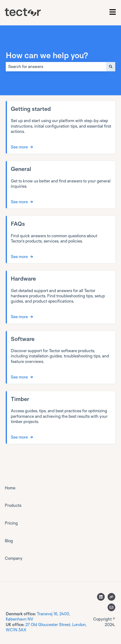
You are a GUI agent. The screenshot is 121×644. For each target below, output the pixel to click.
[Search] (111, 67)
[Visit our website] (111, 597)
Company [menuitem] (14, 558)
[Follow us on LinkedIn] (101, 597)
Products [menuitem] (13, 505)
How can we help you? (47, 55)
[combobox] (56, 67)
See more (19, 147)
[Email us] (111, 607)
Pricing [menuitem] (11, 523)
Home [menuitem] (10, 488)
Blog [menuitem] (9, 541)
